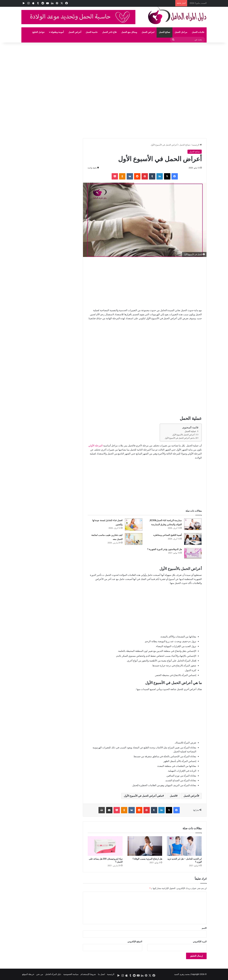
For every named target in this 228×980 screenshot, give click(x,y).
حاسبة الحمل (92, 32)
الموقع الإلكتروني (135, 942)
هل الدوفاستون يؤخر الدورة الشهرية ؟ (165, 549)
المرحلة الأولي (95, 446)
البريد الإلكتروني (200, 942)
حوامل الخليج (38, 32)
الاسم (204, 928)
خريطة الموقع (28, 974)
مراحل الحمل (181, 32)
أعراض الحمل (75, 32)
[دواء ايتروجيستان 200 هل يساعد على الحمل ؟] (105, 846)
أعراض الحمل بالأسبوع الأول (183, 435)
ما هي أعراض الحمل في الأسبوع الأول (180, 438)
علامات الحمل (198, 32)
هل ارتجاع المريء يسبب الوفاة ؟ (147, 859)
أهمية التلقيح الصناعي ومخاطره (168, 535)
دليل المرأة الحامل (53, 974)
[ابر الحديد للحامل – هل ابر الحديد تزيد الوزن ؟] (184, 846)
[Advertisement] (133, 66)
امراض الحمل (148, 32)
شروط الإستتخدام (88, 974)
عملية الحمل (190, 431)
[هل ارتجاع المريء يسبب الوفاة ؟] (145, 846)
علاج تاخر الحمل (109, 32)
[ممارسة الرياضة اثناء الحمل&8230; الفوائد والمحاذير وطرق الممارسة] (193, 524)
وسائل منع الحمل (129, 32)
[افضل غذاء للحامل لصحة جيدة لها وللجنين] (134, 525)
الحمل (173, 796)
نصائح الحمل (165, 32)
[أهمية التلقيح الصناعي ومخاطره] (193, 539)
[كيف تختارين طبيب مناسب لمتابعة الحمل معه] (134, 539)
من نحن (40, 974)
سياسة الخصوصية (71, 974)
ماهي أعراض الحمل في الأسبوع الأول (143, 796)
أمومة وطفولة (57, 32)
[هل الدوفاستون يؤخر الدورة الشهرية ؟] (193, 553)
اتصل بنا (101, 974)
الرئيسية (197, 145)
